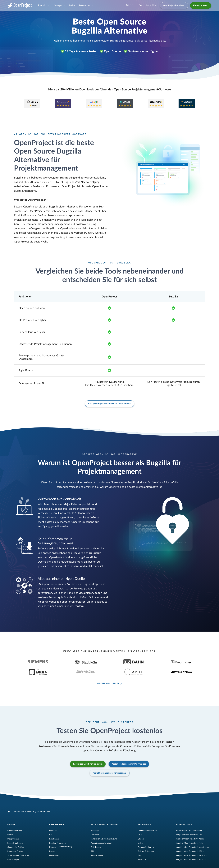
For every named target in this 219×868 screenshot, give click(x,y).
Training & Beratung (146, 840)
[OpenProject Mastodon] (112, 863)
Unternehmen (57, 813)
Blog (140, 844)
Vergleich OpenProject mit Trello (190, 832)
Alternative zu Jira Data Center (189, 819)
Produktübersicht (15, 819)
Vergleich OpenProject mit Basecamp (192, 844)
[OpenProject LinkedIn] (118, 863)
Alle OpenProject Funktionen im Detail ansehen (110, 404)
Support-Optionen (15, 832)
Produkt (43, 5)
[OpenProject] (9, 800)
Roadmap (95, 819)
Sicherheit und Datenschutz (19, 844)
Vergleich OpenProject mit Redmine (191, 848)
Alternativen (19, 800)
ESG (51, 824)
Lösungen (58, 5)
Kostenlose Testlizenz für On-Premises (129, 753)
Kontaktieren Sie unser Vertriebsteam (110, 762)
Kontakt (65, 863)
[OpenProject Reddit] (130, 863)
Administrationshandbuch (101, 832)
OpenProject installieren (174, 5)
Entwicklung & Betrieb (105, 813)
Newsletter (54, 844)
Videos (141, 832)
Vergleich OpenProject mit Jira (189, 824)
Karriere (53, 836)
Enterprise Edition (15, 840)
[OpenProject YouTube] (124, 863)
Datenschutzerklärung (40, 863)
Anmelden (151, 5)
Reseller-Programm (57, 832)
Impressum (12, 863)
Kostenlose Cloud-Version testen (88, 753)
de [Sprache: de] (130, 5)
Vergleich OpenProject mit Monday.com (193, 836)
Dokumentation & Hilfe (147, 819)
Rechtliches (24, 863)
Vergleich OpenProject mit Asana (190, 828)
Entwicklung (96, 836)
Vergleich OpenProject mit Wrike (190, 840)
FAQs (140, 824)
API (92, 840)
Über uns (53, 819)
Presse (52, 840)
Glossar (141, 828)
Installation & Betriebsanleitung (104, 828)
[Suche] (141, 5)
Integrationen (13, 828)
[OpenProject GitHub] (106, 863)
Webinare (142, 848)
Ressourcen (85, 5)
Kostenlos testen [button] (201, 5)
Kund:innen (54, 828)
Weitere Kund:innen (108, 672)
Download (95, 824)
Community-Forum (146, 836)
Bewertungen (13, 848)
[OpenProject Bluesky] (136, 863)
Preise (72, 5)
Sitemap (55, 863)
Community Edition (15, 836)
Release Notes (97, 844)
